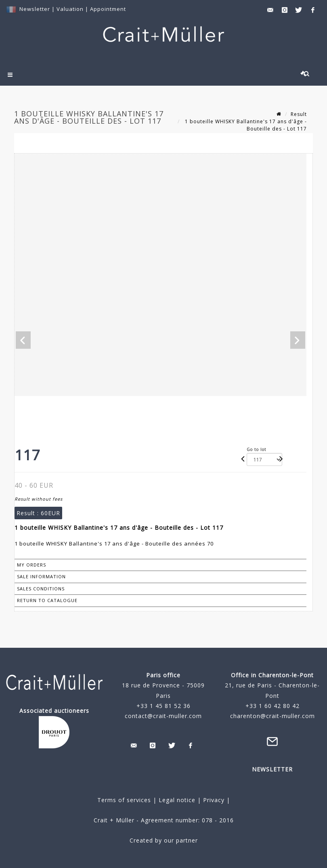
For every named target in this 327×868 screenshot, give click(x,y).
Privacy (213, 800)
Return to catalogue (47, 600)
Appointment (108, 9)
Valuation (70, 9)
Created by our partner (164, 840)
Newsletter (35, 9)
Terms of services (124, 800)
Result (299, 114)
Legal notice (177, 800)
